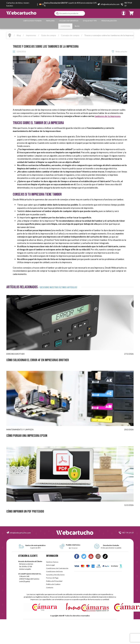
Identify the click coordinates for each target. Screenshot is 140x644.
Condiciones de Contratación (57, 568)
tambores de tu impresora (108, 116)
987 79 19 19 (128, 533)
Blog (77, 26)
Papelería (50, 21)
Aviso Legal (50, 565)
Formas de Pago (52, 578)
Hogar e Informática (69, 21)
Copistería (65, 26)
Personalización (109, 21)
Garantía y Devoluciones (55, 575)
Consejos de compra (70, 35)
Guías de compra (49, 35)
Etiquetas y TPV (90, 21)
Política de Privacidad (54, 581)
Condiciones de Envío (54, 571)
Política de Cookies (53, 584)
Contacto (50, 588)
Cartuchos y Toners (32, 21)
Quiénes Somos (52, 562)
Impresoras (31, 35)
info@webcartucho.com (20, 533)
